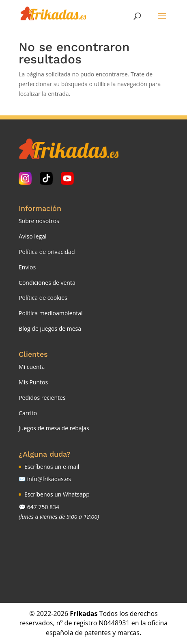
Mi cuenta (32, 367)
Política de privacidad (47, 252)
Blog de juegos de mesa (50, 329)
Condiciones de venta (47, 283)
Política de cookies (43, 298)
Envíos (27, 267)
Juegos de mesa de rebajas (54, 428)
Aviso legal (32, 236)
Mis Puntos (33, 382)
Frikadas (84, 614)
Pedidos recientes (42, 398)
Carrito (28, 413)
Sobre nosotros (39, 221)
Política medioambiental (51, 313)
